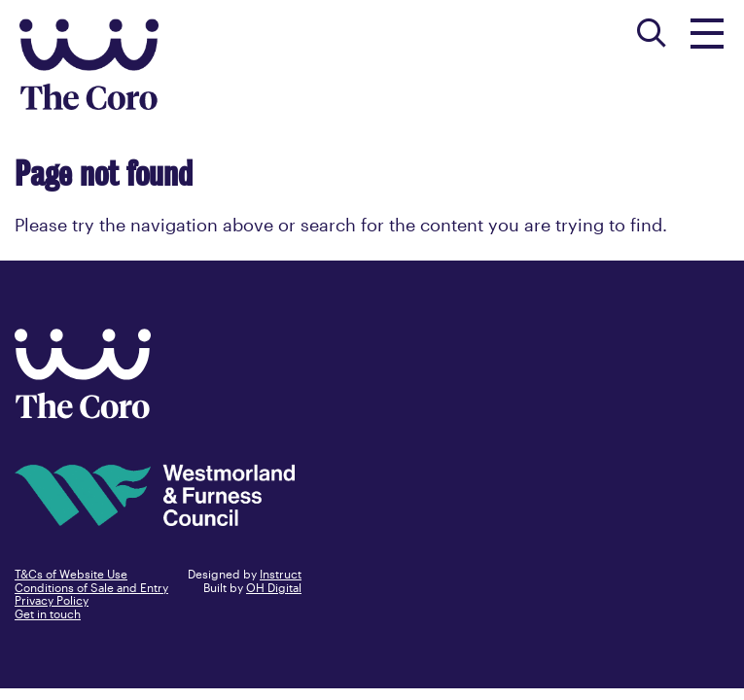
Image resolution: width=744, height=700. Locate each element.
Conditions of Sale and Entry (91, 588)
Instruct (281, 574)
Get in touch (48, 614)
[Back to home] (83, 412)
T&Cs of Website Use (71, 574)
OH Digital (274, 588)
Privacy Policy (52, 600)
